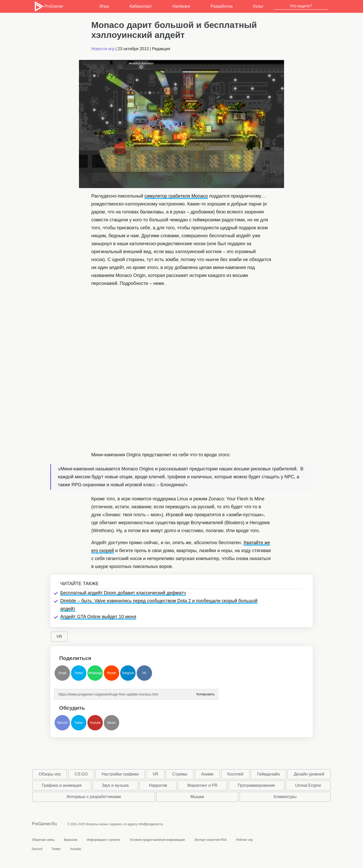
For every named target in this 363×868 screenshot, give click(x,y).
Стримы (180, 774)
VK (144, 673)
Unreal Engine (308, 785)
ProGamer (49, 6)
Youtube (95, 723)
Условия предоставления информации (157, 840)
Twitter (79, 673)
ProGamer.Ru (44, 824)
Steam (112, 723)
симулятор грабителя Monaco (176, 196)
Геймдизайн (269, 774)
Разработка (222, 6)
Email (62, 673)
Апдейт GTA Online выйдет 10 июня (98, 617)
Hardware (181, 6)
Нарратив (158, 785)
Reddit (112, 673)
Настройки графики (120, 774)
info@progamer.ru (151, 824)
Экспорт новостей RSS (210, 840)
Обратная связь (43, 840)
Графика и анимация (62, 785)
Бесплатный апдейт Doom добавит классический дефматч (123, 593)
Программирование (256, 785)
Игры (104, 6)
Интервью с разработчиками (94, 797)
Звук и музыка (115, 785)
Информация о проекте (103, 840)
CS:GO (81, 774)
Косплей (235, 774)
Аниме (207, 774)
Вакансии (71, 840)
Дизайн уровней (309, 774)
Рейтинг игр (244, 840)
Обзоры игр (50, 774)
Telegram (128, 673)
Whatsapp (95, 673)
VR (59, 637)
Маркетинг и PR (203, 785)
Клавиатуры (285, 797)
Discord (62, 723)
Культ (258, 6)
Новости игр (103, 49)
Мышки (197, 797)
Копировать (206, 693)
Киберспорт (141, 6)
